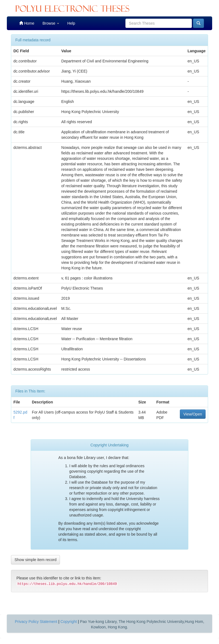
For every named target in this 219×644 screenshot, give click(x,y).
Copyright (69, 622)
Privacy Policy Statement (36, 622)
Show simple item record (35, 560)
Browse (51, 23)
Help (71, 23)
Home (27, 23)
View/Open (193, 414)
